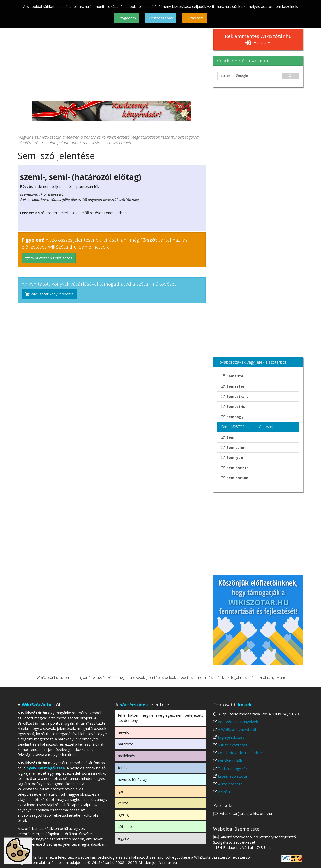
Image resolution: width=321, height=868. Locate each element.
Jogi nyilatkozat (231, 737)
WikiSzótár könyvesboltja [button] (49, 294)
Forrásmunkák (230, 761)
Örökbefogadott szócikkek (241, 753)
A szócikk (226, 792)
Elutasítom (194, 18)
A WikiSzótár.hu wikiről (237, 729)
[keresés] (247, 76)
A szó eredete (230, 784)
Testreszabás (161, 18)
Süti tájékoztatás (232, 745)
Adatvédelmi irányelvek (238, 722)
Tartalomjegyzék (233, 768)
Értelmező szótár (233, 776)
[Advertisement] (112, 64)
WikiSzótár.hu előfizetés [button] (49, 258)
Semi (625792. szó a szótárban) (247, 427)
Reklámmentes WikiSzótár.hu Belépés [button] (258, 39)
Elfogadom (127, 18)
